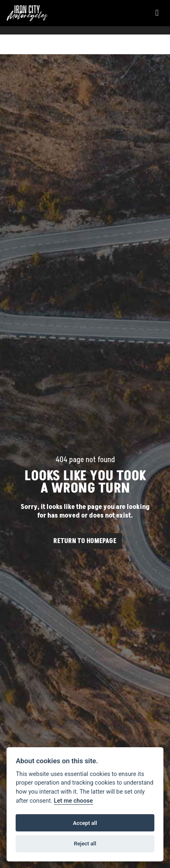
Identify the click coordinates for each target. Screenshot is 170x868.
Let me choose (73, 801)
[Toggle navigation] (157, 13)
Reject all (85, 844)
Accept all (85, 823)
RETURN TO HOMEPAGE (85, 541)
